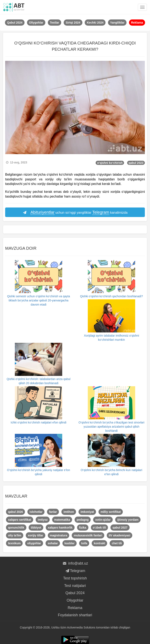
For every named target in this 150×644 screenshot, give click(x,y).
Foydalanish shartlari (75, 615)
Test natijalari (75, 586)
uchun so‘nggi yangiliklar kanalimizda (75, 212)
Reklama (75, 608)
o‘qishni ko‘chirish (110, 163)
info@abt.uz (75, 563)
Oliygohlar (75, 600)
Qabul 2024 (75, 593)
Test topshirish (75, 578)
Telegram (75, 571)
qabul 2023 (136, 163)
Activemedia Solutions (81, 627)
